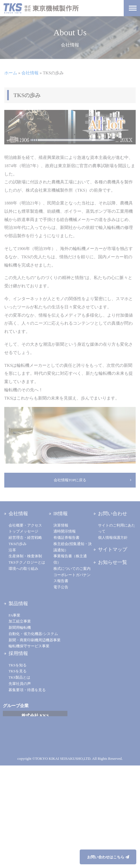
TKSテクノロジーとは (27, 562)
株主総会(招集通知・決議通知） (73, 547)
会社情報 (30, 73)
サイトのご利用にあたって (117, 529)
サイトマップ (113, 549)
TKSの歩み (18, 544)
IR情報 (61, 514)
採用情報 (18, 653)
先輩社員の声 (20, 684)
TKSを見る (18, 671)
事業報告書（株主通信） (70, 559)
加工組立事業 (20, 621)
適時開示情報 (65, 531)
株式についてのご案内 (72, 569)
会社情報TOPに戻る (70, 480)
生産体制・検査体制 (25, 556)
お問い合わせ (113, 514)
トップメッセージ (23, 531)
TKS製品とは (19, 677)
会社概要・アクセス (25, 525)
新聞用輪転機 (20, 628)
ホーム (11, 73)
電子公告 (61, 587)
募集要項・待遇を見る (27, 690)
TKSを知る (18, 665)
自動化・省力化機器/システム (33, 634)
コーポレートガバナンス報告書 (72, 578)
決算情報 (61, 525)
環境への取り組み (23, 569)
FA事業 (14, 615)
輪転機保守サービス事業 (29, 646)
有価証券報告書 (66, 538)
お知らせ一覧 (113, 562)
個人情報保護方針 (113, 538)
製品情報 (18, 604)
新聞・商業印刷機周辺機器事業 (35, 640)
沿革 (12, 550)
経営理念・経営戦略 (25, 538)
